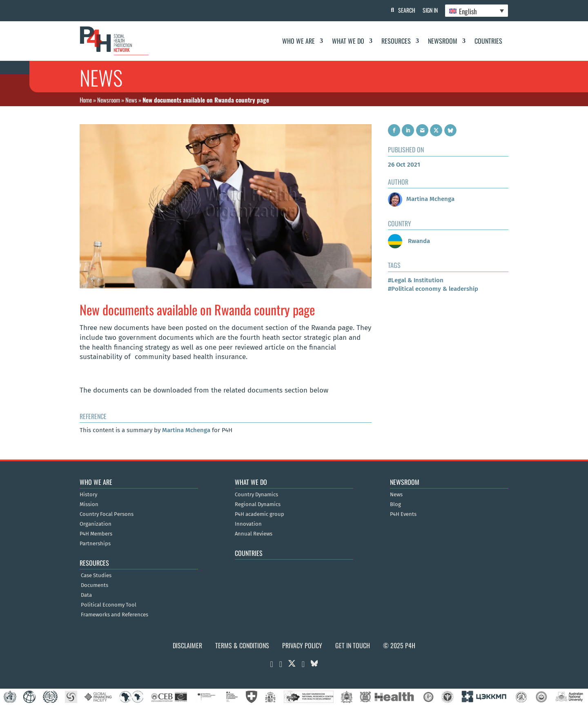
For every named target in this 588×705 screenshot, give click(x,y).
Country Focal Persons (107, 514)
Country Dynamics (256, 495)
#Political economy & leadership (433, 289)
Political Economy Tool (109, 605)
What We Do (348, 41)
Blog (395, 504)
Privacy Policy (302, 645)
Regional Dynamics (258, 504)
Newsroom (443, 41)
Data (86, 595)
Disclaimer (187, 645)
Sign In (429, 10)
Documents (95, 585)
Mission (89, 504)
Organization (96, 524)
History (88, 495)
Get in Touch (353, 645)
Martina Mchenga (186, 430)
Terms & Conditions (242, 645)
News (131, 100)
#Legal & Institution (416, 280)
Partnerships (95, 544)
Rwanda (409, 241)
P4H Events (403, 514)
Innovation (248, 524)
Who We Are (298, 41)
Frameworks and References (115, 615)
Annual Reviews (254, 534)
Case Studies (96, 576)
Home (86, 100)
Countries (488, 41)
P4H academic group (259, 514)
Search (405, 10)
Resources (396, 41)
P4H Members (96, 534)
